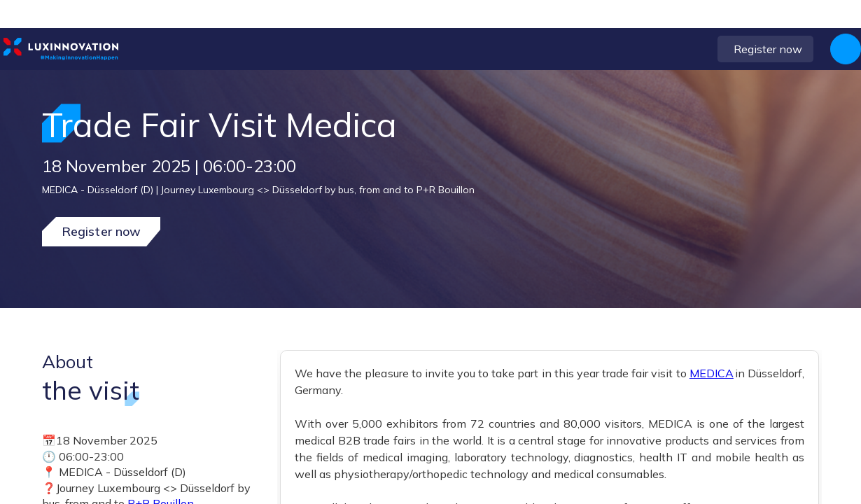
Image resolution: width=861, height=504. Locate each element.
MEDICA (712, 373)
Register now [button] (101, 231)
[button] (712, 49)
